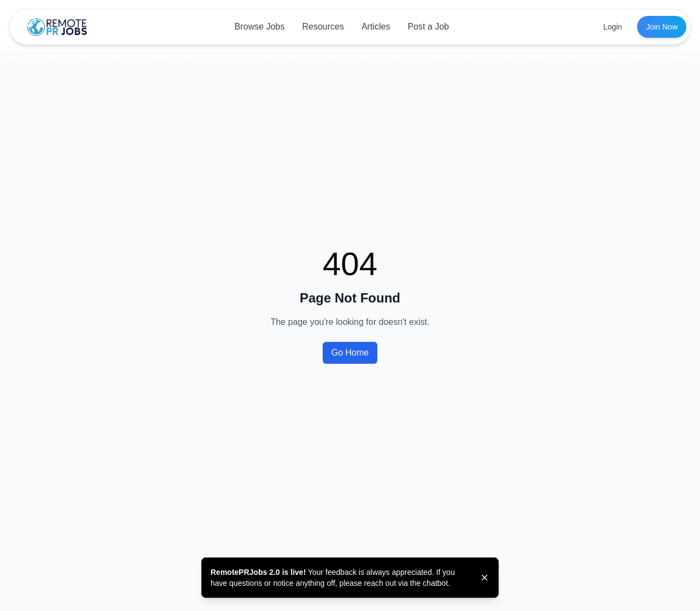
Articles (376, 27)
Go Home (350, 353)
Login (612, 27)
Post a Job (428, 27)
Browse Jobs (260, 27)
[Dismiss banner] (485, 578)
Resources (323, 27)
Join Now (662, 27)
